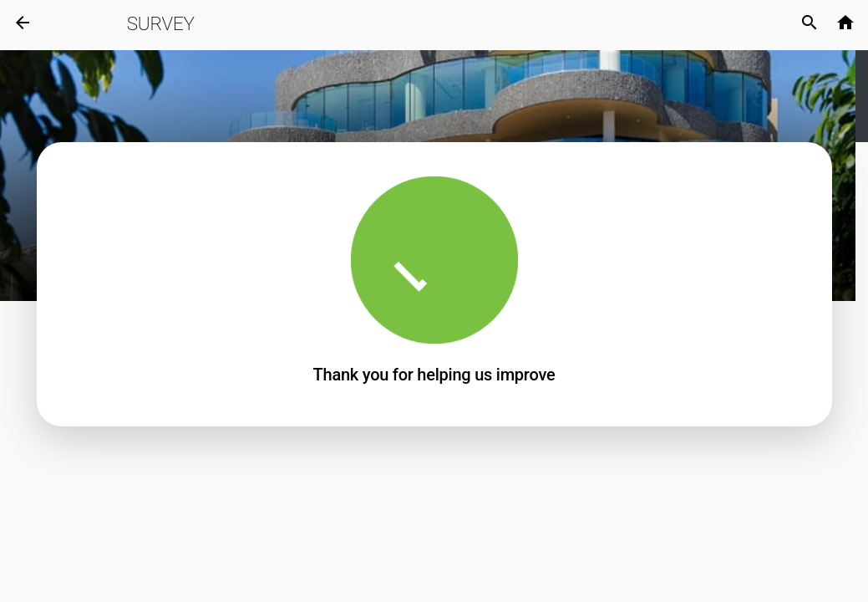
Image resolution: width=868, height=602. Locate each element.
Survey (161, 23)
